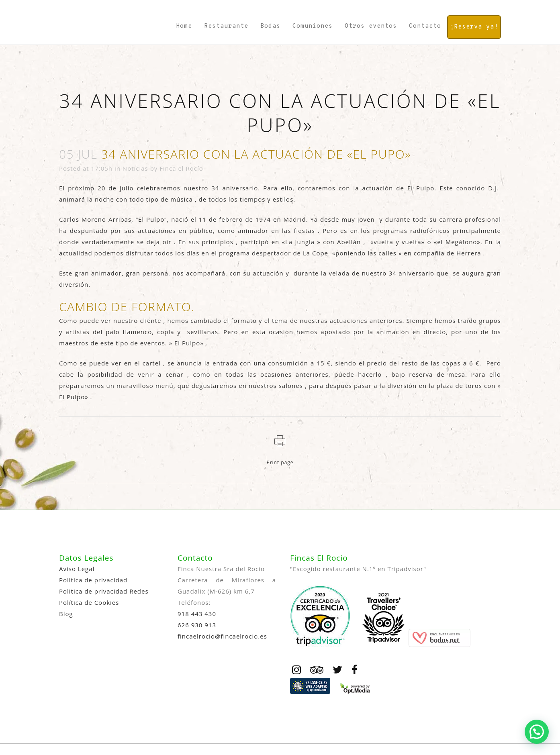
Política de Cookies (89, 602)
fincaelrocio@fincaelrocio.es (222, 636)
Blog (66, 614)
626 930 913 (197, 625)
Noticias (135, 168)
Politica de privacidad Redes (104, 591)
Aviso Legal (77, 569)
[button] (537, 732)
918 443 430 (197, 614)
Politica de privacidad (93, 580)
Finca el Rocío (181, 168)
